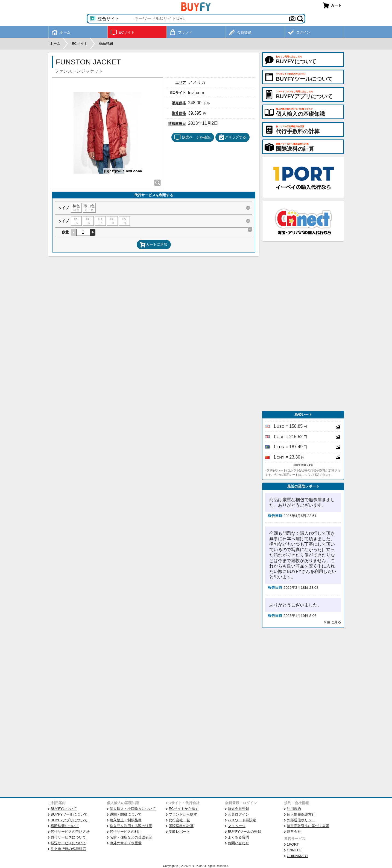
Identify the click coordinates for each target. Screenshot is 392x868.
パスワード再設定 (242, 820)
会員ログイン (238, 814)
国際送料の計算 (181, 826)
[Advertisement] (303, 326)
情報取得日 (177, 124)
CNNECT (294, 850)
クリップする (232, 137)
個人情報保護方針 (301, 814)
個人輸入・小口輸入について (133, 809)
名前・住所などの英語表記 (131, 837)
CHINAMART (298, 856)
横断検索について (65, 826)
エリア (181, 83)
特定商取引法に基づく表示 (308, 826)
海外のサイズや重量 (126, 843)
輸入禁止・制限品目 (126, 820)
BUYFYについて (64, 809)
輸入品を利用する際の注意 (131, 826)
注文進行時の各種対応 (68, 849)
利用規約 (294, 809)
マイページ (237, 826)
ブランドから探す (183, 814)
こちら (306, 475)
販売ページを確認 (192, 137)
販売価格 (179, 103)
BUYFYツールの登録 (244, 832)
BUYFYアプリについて (69, 820)
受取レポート (179, 832)
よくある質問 (238, 837)
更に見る (334, 622)
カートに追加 (153, 245)
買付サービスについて (68, 837)
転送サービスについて (68, 843)
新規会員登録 (238, 809)
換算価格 (179, 113)
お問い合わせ (238, 843)
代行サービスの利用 (126, 832)
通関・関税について (126, 814)
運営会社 (294, 832)
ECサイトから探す (184, 809)
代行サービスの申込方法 (70, 832)
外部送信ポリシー (301, 820)
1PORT (293, 844)
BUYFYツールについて (69, 814)
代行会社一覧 (179, 820)
